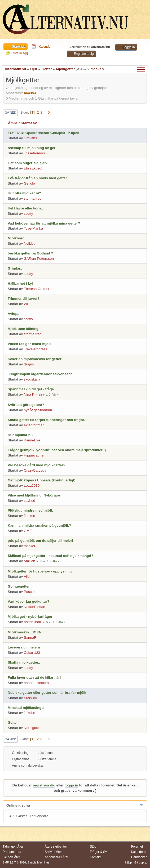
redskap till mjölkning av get (31, 148)
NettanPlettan (35, 607)
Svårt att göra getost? (26, 405)
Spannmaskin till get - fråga (31, 389)
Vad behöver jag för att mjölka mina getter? (44, 223)
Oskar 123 (32, 653)
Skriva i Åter (53, 852)
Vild (27, 577)
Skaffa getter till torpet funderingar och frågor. (46, 420)
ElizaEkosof (33, 168)
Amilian (29, 561)
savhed (30, 501)
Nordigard (32, 728)
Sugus (29, 364)
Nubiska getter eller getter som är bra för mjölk (47, 693)
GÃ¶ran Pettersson (39, 259)
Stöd (93, 847)
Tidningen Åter (13, 847)
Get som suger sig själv (28, 163)
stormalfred (33, 198)
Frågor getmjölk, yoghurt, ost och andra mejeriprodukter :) (57, 450)
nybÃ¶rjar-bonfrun (38, 410)
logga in (71, 785)
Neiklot (29, 243)
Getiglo (29, 183)
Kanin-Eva (32, 440)
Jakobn (30, 713)
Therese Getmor (37, 289)
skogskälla (32, 379)
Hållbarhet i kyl (20, 283)
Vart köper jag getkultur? (28, 601)
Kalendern (138, 852)
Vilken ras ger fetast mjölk (30, 344)
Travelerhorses (36, 349)
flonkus (29, 516)
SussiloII (30, 698)
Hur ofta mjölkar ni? (24, 193)
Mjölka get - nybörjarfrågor (30, 617)
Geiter (13, 722)
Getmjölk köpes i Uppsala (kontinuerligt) (42, 480)
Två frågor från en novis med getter (37, 178)
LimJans (30, 138)
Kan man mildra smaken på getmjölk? (39, 525)
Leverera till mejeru (24, 647)
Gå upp (10, 739)
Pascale (30, 592)
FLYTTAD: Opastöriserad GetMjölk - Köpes (43, 133)
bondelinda (32, 622)
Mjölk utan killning (23, 329)
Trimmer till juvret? (24, 299)
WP (27, 304)
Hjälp (129, 862)
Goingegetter (19, 586)
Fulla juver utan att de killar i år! (34, 677)
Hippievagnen (35, 455)
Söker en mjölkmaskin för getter (35, 359)
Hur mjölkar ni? (21, 435)
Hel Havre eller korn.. (25, 208)
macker (97, 69)
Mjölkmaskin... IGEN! (25, 632)
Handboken (139, 857)
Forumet (137, 847)
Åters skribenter (56, 847)
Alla (54, 395)
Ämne (13, 123)
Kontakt (95, 857)
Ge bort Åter (11, 857)
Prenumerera (12, 852)
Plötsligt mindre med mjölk (30, 510)
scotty (28, 214)
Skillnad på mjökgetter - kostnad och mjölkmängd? (50, 556)
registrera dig (44, 785)
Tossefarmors (34, 153)
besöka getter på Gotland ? (30, 253)
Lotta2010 (32, 486)
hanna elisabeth (36, 683)
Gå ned (10, 113)
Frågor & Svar (100, 852)
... (46, 112)
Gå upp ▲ (141, 862)
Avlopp (14, 314)
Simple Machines (38, 862)
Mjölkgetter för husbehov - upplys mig (40, 571)
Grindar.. (15, 268)
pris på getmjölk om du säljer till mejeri (40, 541)
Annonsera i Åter (57, 857)
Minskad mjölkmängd (26, 708)
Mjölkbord (16, 238)
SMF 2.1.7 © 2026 (14, 862)
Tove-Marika (34, 228)
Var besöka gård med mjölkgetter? (37, 465)
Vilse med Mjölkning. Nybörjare (34, 495)
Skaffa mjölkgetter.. (24, 662)
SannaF (30, 637)
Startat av (29, 123)
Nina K (29, 394)
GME (28, 531)
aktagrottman (34, 425)
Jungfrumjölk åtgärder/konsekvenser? (40, 374)
